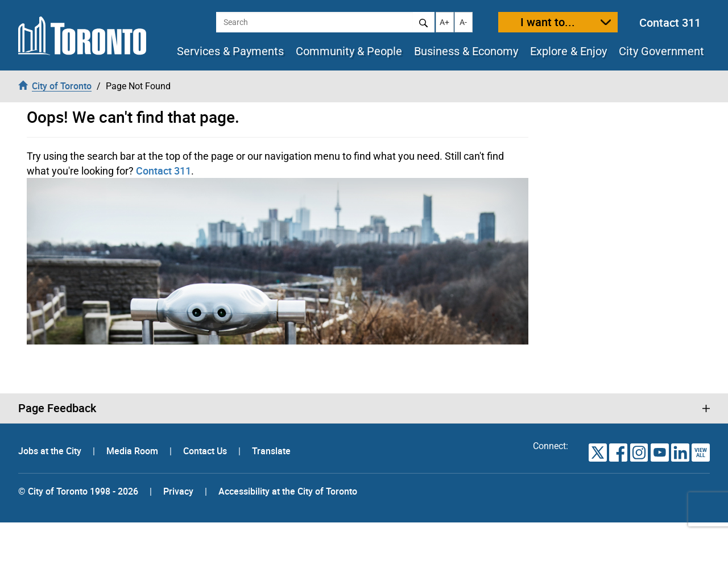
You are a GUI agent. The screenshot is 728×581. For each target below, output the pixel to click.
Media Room (133, 451)
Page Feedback (57, 408)
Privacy (178, 491)
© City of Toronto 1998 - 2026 (78, 491)
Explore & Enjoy (568, 51)
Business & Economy (466, 51)
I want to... (548, 22)
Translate (271, 451)
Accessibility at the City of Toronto (288, 491)
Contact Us (206, 451)
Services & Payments (230, 51)
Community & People (349, 51)
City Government (661, 51)
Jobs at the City (51, 451)
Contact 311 (670, 22)
